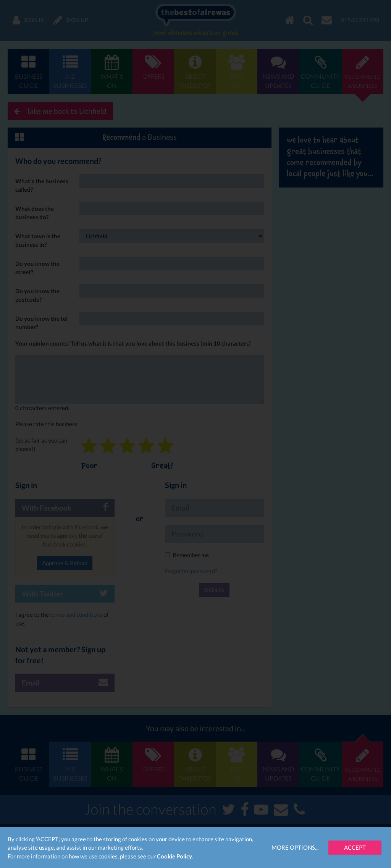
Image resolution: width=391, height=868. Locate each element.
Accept (355, 847)
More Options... (295, 847)
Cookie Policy (174, 856)
